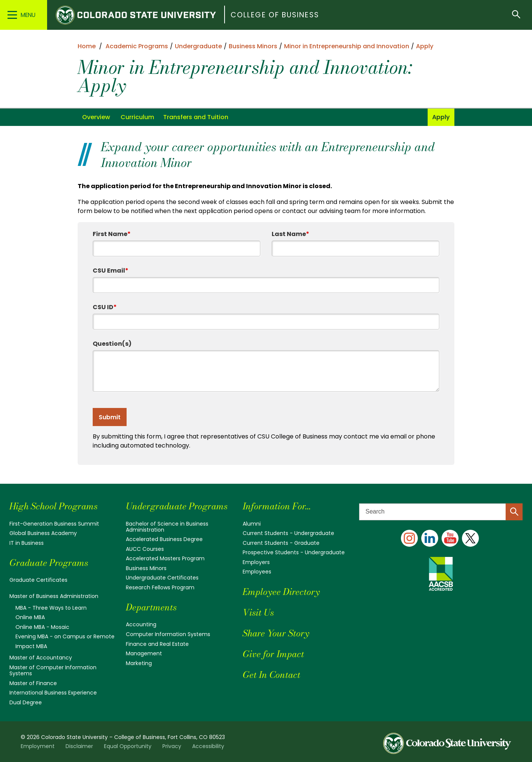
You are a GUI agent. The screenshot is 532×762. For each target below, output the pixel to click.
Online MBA (30, 617)
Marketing (139, 663)
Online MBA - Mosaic (42, 627)
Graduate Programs (49, 563)
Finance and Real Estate (157, 644)
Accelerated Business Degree (164, 539)
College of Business (275, 15)
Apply (441, 117)
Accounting (141, 624)
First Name (112, 234)
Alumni (252, 524)
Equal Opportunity (128, 746)
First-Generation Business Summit (54, 524)
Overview (96, 117)
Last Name (290, 234)
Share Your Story (276, 633)
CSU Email (111, 271)
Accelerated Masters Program (165, 558)
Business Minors (146, 568)
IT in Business (27, 543)
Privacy (172, 746)
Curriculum (137, 117)
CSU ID (105, 307)
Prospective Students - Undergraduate (294, 552)
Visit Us (258, 613)
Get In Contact (271, 675)
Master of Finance (33, 683)
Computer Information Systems (168, 634)
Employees (257, 572)
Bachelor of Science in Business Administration (167, 527)
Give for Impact (273, 654)
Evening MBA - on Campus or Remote (65, 636)
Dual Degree (26, 702)
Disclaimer (79, 746)
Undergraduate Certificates (162, 578)
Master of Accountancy (41, 658)
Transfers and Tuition (196, 117)
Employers (256, 562)
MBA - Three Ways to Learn (51, 608)
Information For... (277, 506)
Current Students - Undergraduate (288, 533)
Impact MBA (31, 646)
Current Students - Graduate (281, 543)
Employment (38, 746)
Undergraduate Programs (177, 506)
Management (144, 653)
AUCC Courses (145, 549)
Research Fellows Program (160, 587)
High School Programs (54, 506)
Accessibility (208, 746)
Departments (151, 607)
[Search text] (441, 512)
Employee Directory (281, 592)
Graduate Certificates (38, 580)
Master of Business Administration (54, 596)
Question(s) (112, 344)
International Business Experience (53, 693)
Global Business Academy (43, 533)
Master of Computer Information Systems (53, 670)
